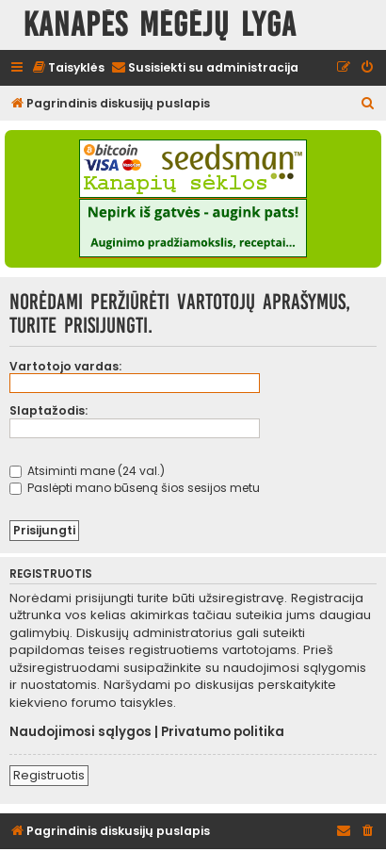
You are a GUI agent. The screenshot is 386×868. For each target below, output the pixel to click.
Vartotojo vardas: (65, 366)
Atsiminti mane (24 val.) (87, 471)
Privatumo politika (223, 732)
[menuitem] (68, 68)
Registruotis (49, 775)
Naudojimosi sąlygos (80, 732)
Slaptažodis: (48, 410)
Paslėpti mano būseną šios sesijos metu (135, 488)
